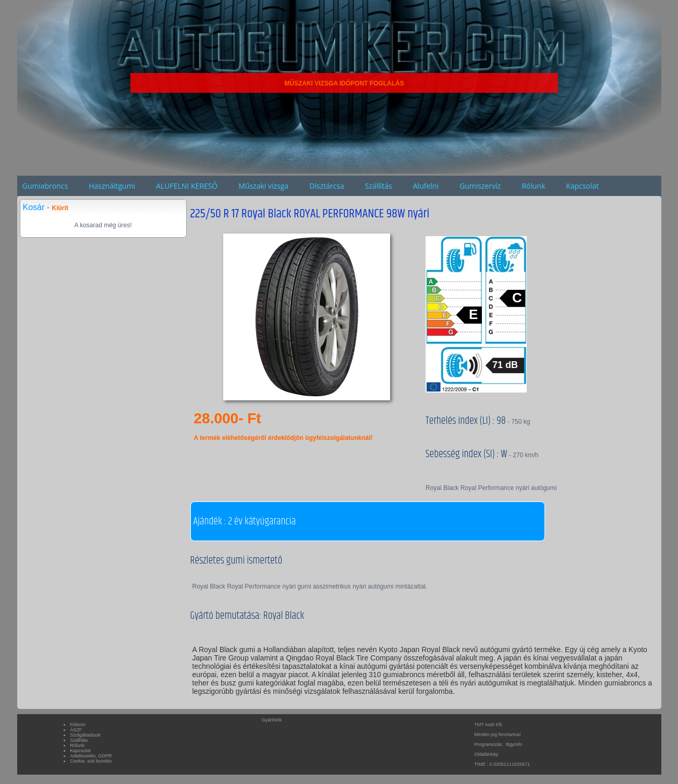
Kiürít (60, 208)
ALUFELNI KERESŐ (187, 186)
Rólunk (533, 186)
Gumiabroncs (45, 186)
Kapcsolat (582, 186)
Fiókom (78, 725)
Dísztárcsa (327, 186)
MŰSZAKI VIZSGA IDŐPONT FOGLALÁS (344, 83)
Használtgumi (112, 186)
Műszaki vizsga (263, 186)
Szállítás (379, 186)
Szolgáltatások (85, 735)
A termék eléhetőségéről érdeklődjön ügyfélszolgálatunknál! (283, 438)
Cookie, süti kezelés (91, 761)
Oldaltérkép (486, 754)
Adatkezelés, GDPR (91, 756)
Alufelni (426, 186)
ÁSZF (76, 730)
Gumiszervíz (480, 186)
